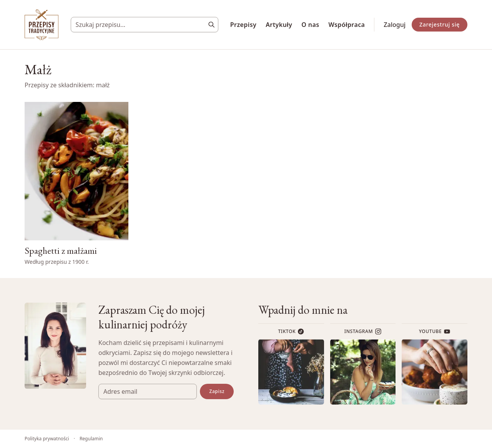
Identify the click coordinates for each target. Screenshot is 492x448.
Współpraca (347, 25)
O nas (310, 25)
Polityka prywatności (47, 439)
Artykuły (279, 25)
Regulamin (91, 439)
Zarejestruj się (440, 24)
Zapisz (217, 391)
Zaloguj (395, 25)
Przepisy (243, 25)
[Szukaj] (211, 25)
